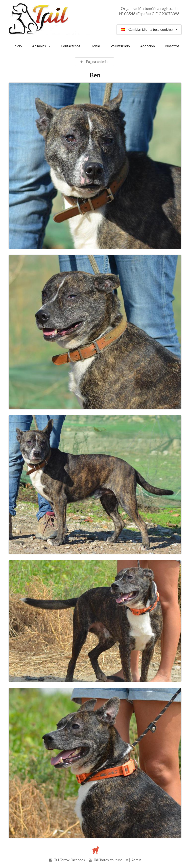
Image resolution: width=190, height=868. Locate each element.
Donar (95, 46)
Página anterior (94, 62)
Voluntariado (120, 46)
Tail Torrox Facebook (67, 860)
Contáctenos (71, 46)
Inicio (18, 46)
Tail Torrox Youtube (106, 860)
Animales (41, 44)
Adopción (148, 46)
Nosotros (172, 46)
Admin (134, 860)
